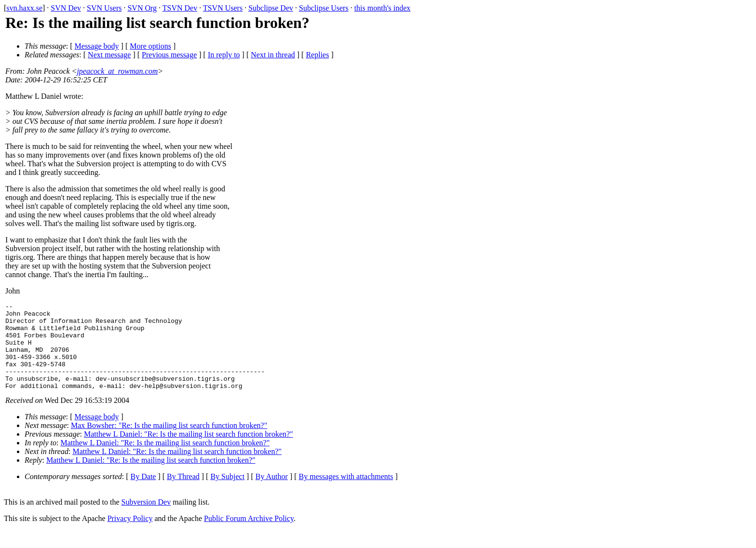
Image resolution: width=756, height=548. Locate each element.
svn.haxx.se (24, 8)
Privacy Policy (130, 536)
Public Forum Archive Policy (249, 536)
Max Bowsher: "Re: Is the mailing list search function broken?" (169, 443)
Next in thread (273, 55)
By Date (143, 494)
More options (150, 46)
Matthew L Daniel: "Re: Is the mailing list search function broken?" (189, 451)
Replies (317, 55)
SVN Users (104, 8)
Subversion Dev (146, 519)
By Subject (227, 494)
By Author (272, 494)
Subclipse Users (324, 8)
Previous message (169, 55)
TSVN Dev (180, 8)
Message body (97, 46)
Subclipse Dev (271, 8)
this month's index (383, 8)
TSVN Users (223, 8)
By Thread (183, 494)
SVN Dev (66, 8)
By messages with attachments (346, 494)
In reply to (224, 55)
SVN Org (142, 8)
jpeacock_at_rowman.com (117, 71)
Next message (109, 55)
